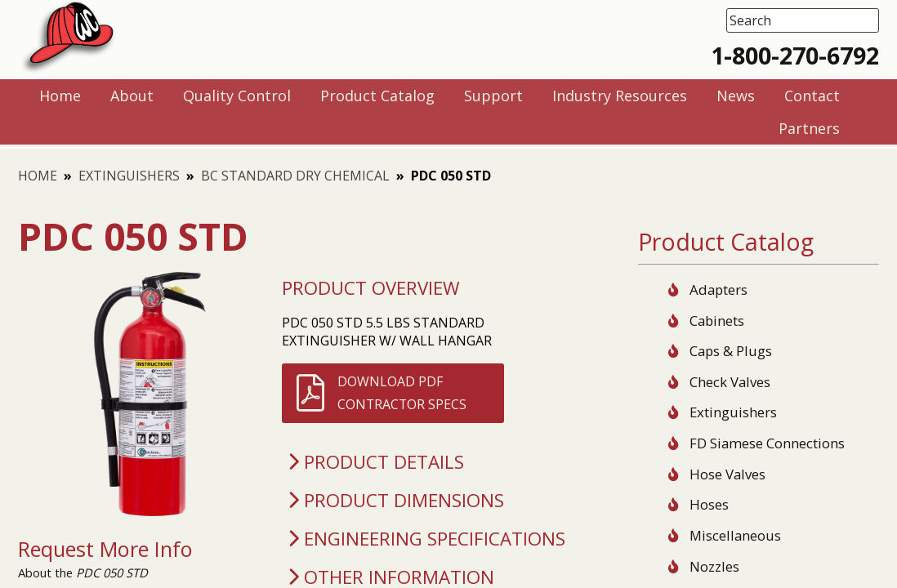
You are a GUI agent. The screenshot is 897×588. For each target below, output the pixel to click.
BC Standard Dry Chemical (295, 176)
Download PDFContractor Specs (402, 393)
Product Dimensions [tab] (393, 500)
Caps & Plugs (731, 351)
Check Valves (730, 382)
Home (38, 176)
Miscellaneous (735, 535)
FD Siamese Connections (767, 443)
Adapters (718, 290)
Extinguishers (129, 176)
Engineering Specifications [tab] (424, 539)
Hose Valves (727, 474)
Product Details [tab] (373, 462)
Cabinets (717, 321)
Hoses (709, 504)
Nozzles (714, 566)
